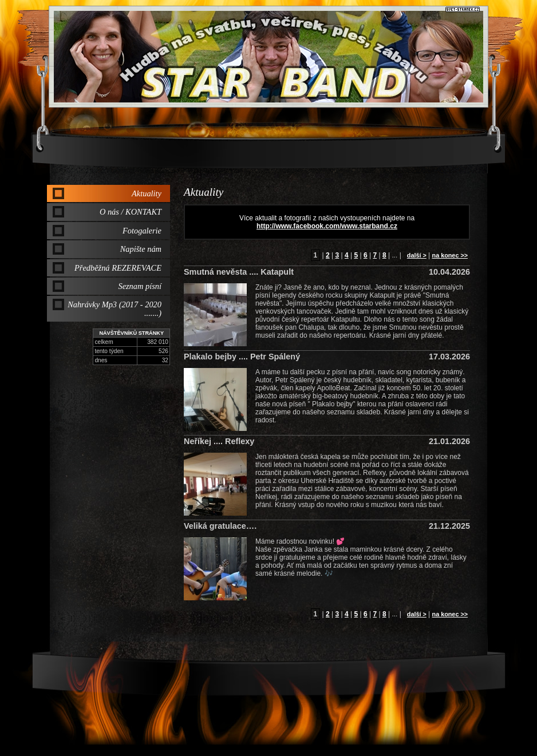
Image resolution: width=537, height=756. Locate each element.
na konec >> (450, 255)
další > (417, 255)
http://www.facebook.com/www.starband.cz (327, 226)
